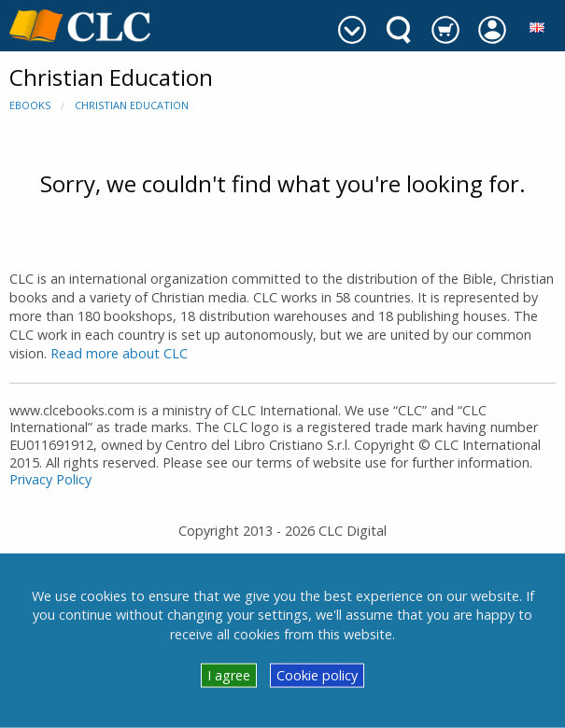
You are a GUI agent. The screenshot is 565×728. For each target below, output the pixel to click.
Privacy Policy (50, 479)
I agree (229, 675)
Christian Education (132, 105)
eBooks (30, 105)
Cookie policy (317, 675)
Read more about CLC (119, 353)
